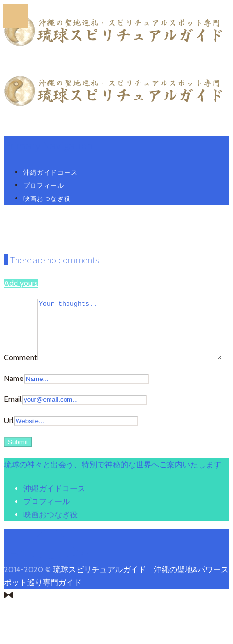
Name (14, 403)
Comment (21, 305)
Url (9, 445)
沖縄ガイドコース (50, 172)
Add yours (21, 283)
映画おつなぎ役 (47, 198)
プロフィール (44, 185)
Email (13, 424)
